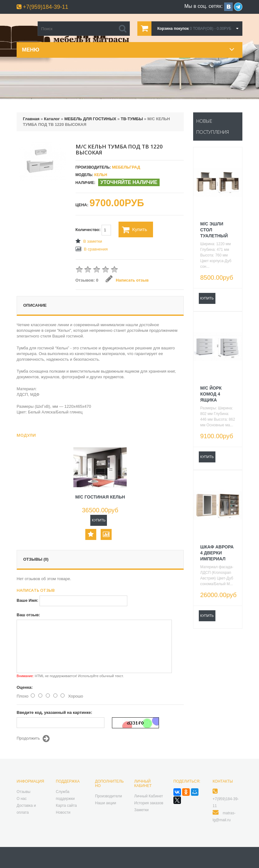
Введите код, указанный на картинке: (54, 712)
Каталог (52, 119)
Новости (63, 812)
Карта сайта (66, 806)
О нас (22, 799)
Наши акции (106, 803)
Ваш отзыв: (28, 615)
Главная (31, 119)
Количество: (93, 230)
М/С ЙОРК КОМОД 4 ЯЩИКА (211, 394)
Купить (135, 230)
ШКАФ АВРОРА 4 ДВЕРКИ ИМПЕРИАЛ (217, 553)
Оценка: (25, 687)
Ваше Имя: (27, 600)
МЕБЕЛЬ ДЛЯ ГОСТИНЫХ (90, 119)
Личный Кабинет (149, 796)
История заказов (149, 803)
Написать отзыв (127, 280)
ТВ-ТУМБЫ (132, 119)
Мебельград (126, 167)
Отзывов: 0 (87, 280)
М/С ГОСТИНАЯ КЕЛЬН (100, 497)
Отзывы (24, 792)
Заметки (141, 810)
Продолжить (33, 739)
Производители (108, 796)
